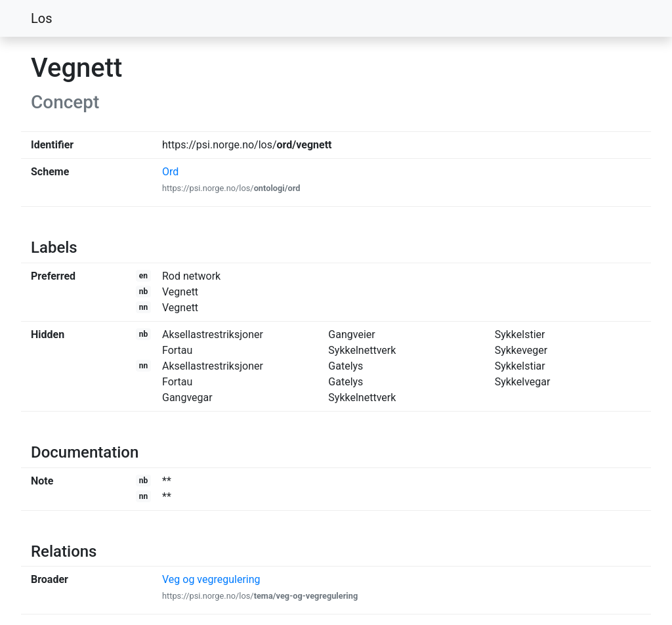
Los (42, 18)
